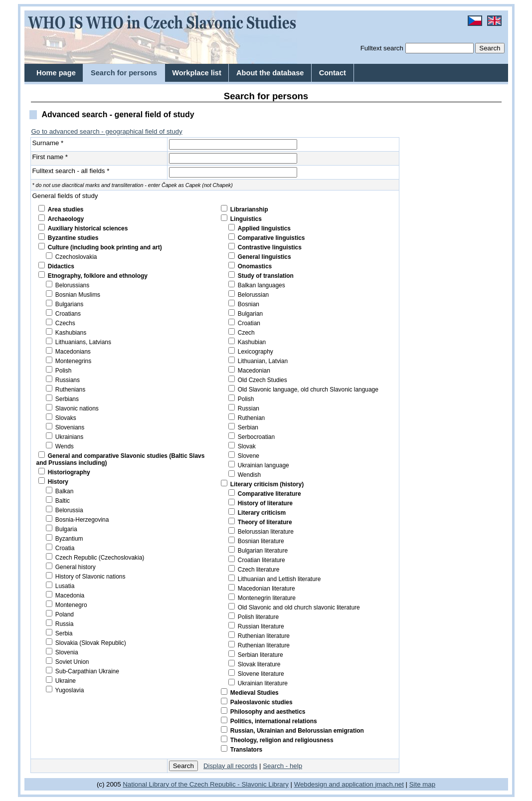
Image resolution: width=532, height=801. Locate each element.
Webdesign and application (334, 784)
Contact (333, 73)
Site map (422, 784)
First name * (50, 157)
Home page (56, 73)
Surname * (48, 143)
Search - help (282, 766)
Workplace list (197, 73)
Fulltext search (382, 48)
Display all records (230, 766)
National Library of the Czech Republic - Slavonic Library (206, 784)
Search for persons (124, 73)
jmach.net (389, 784)
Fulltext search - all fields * (71, 171)
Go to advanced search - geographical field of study (107, 131)
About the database (270, 73)
